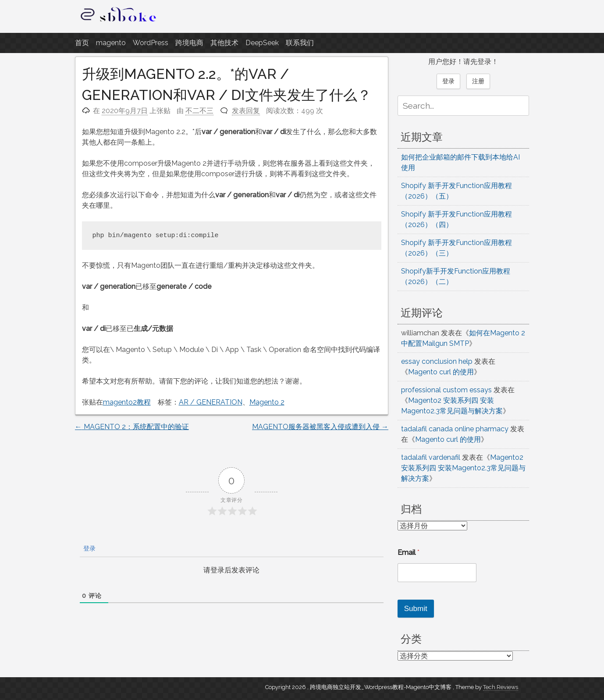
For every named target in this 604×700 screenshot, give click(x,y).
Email (409, 553)
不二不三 (199, 111)
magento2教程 (127, 402)
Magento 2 (267, 402)
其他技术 (224, 43)
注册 (478, 81)
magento (111, 43)
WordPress (151, 43)
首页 (82, 43)
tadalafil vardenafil (431, 457)
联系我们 (300, 43)
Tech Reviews (501, 687)
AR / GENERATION (211, 402)
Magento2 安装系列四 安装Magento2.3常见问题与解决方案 (463, 468)
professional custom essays (446, 390)
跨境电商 (189, 43)
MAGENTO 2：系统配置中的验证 (132, 427)
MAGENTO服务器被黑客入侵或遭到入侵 (320, 427)
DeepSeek (262, 43)
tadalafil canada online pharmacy (455, 429)
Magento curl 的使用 (441, 372)
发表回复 (246, 111)
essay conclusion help (437, 361)
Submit (416, 609)
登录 (89, 548)
